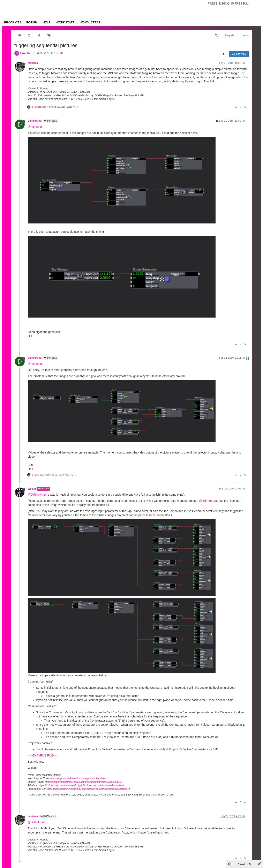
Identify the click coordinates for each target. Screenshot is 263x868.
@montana (50, 121)
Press (213, 3)
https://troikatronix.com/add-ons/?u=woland (100, 785)
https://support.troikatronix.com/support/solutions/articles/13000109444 (91, 789)
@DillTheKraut (37, 495)
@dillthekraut (36, 822)
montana (33, 63)
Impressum (240, 3)
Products (13, 22)
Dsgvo (224, 3)
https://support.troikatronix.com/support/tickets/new (78, 778)
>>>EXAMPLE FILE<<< (43, 755)
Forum (32, 22)
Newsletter (90, 22)
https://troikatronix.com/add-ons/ (56, 785)
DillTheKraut (35, 121)
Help (47, 22)
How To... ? (27, 53)
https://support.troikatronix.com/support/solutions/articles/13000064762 (83, 782)
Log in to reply (239, 54)
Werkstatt (65, 22)
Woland (32, 489)
